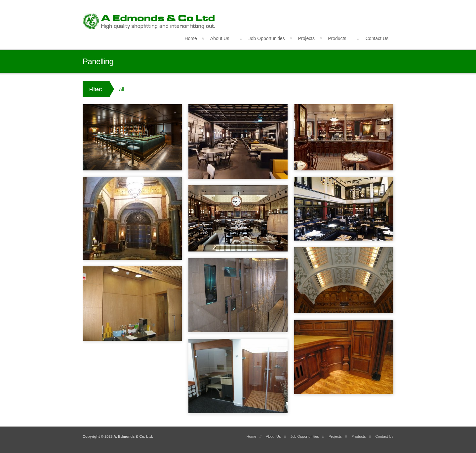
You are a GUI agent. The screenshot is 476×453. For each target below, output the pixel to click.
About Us (220, 38)
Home (191, 38)
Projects (307, 38)
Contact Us (377, 38)
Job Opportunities (267, 38)
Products (337, 38)
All (122, 89)
